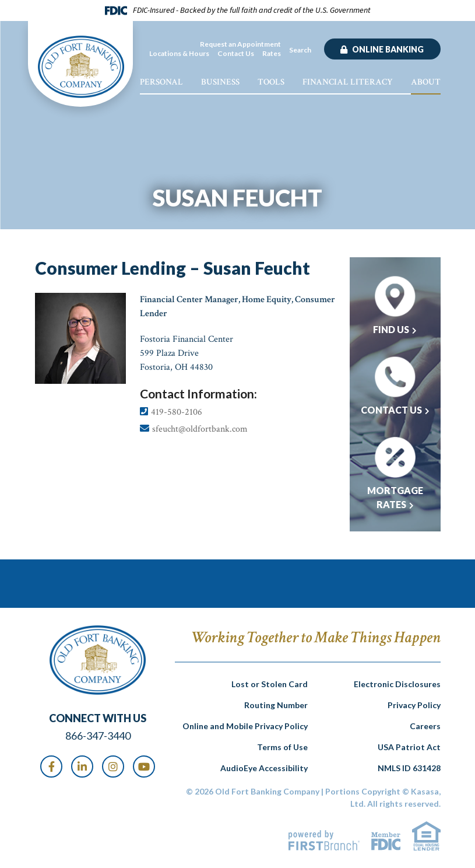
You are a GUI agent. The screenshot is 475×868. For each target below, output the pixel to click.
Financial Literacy (348, 82)
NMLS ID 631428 (409, 768)
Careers (425, 726)
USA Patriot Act (409, 747)
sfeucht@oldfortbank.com (200, 429)
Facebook (51, 766)
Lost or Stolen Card (270, 684)
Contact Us (236, 53)
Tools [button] (271, 82)
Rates (272, 53)
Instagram (113, 766)
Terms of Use (282, 747)
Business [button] (220, 82)
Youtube (144, 766)
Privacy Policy (414, 705)
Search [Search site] (300, 50)
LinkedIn (82, 766)
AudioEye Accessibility (264, 768)
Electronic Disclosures (397, 684)
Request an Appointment (240, 44)
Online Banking (387, 49)
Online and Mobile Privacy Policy (245, 726)
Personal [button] (161, 82)
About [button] (426, 82)
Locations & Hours (179, 53)
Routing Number (276, 705)
